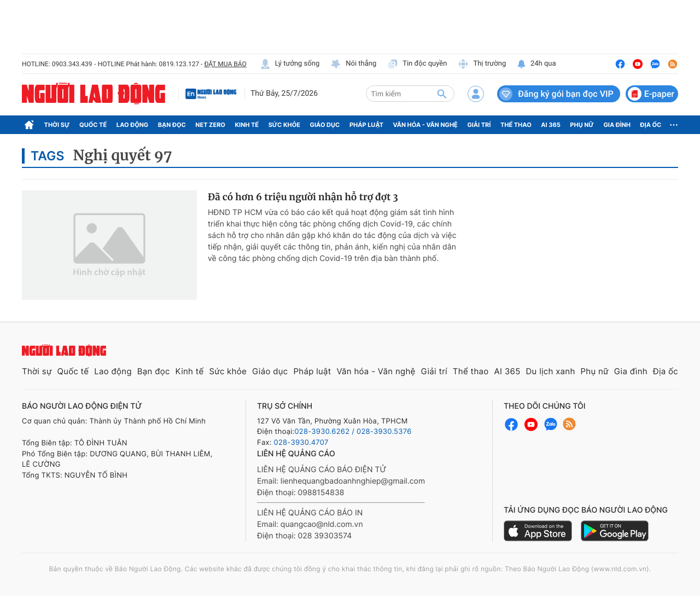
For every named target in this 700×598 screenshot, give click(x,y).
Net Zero (210, 125)
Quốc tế (93, 125)
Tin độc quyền (417, 64)
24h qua (536, 64)
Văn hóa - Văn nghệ (425, 125)
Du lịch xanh (551, 371)
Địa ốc (651, 125)
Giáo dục (325, 125)
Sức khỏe (284, 125)
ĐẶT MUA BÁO (225, 64)
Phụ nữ (582, 125)
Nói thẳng (353, 64)
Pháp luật (366, 125)
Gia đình (617, 125)
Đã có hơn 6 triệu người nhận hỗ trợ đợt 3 (303, 197)
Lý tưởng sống (290, 64)
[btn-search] (442, 94)
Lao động (133, 125)
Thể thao (516, 125)
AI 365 (550, 125)
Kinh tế (247, 125)
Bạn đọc (172, 125)
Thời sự (57, 125)
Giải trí (479, 125)
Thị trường (482, 64)
